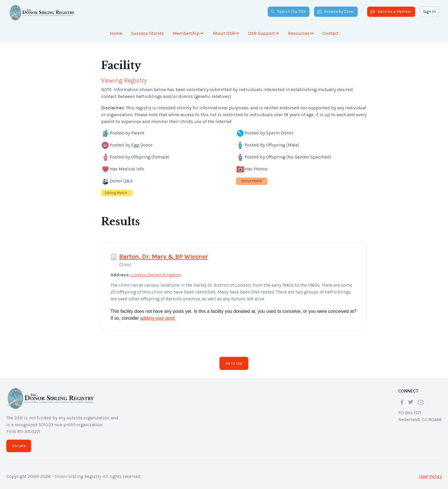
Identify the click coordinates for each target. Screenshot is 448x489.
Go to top (234, 363)
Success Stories (147, 33)
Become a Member (391, 12)
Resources (301, 33)
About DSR (226, 33)
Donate (19, 446)
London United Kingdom (156, 275)
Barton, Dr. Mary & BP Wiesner (164, 257)
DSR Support (263, 33)
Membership (188, 33)
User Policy (430, 476)
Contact (331, 33)
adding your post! (158, 318)
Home (116, 33)
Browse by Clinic (336, 12)
